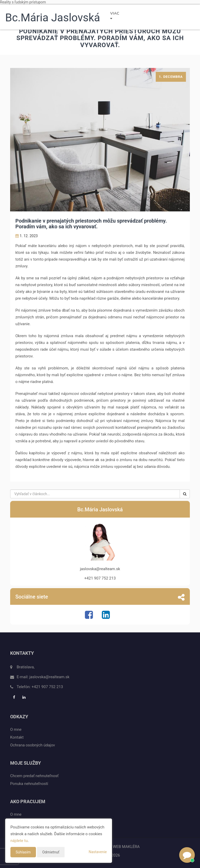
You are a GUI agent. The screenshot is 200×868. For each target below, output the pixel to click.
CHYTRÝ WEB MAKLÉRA (118, 847)
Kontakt (17, 737)
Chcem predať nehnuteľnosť (34, 776)
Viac (115, 16)
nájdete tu (19, 841)
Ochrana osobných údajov (33, 745)
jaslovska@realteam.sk (49, 677)
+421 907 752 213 (47, 687)
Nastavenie (98, 852)
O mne (16, 729)
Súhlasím (23, 852)
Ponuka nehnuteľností (29, 784)
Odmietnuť (51, 852)
